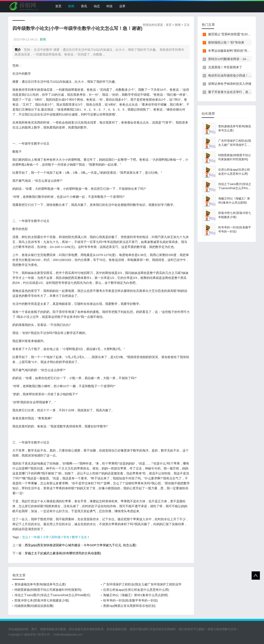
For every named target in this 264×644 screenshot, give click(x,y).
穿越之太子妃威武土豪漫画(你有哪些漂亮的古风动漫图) (63, 553)
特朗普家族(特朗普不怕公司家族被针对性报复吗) (48, 590)
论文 (84, 537)
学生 (66, 537)
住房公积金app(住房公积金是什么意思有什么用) (136, 590)
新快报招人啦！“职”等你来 (226, 42)
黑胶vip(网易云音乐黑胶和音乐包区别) (129, 606)
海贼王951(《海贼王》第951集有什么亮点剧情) (136, 595)
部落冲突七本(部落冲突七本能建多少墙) (42, 600)
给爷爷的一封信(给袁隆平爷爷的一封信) (130, 600)
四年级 (56, 537)
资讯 (84, 6)
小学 (46, 537)
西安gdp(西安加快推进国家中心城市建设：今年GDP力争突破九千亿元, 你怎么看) (81, 545)
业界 (122, 6)
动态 (97, 6)
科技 (110, 6)
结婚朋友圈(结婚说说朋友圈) (34, 606)
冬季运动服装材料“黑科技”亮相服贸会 (234, 51)
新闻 (71, 6)
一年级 (35, 537)
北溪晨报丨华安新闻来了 (225, 67)
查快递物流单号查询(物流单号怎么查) (40, 584)
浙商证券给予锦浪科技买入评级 (230, 84)
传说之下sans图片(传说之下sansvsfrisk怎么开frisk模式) (52, 595)
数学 (75, 537)
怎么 (25, 537)
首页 (58, 6)
